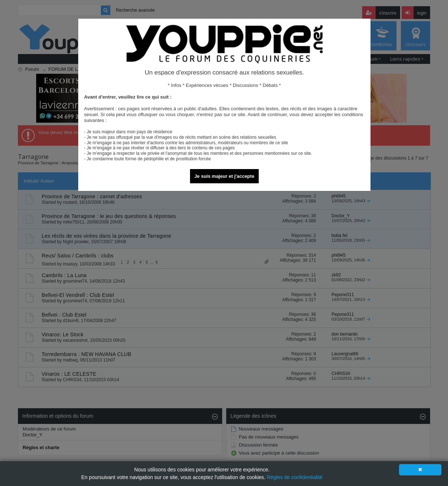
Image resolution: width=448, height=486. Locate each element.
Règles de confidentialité (295, 477)
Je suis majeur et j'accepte (224, 176)
